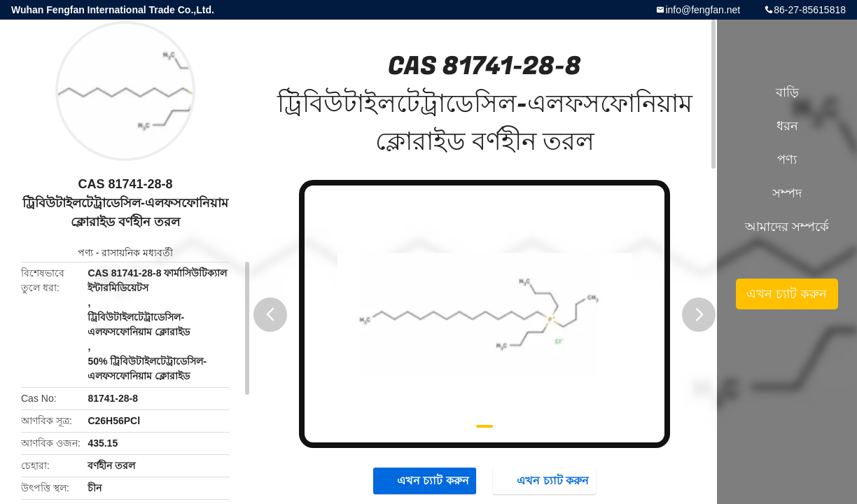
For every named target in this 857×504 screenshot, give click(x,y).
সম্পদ (787, 193)
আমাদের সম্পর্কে (787, 227)
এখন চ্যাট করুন (426, 480)
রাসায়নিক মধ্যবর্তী (137, 253)
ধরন (787, 126)
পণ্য (85, 253)
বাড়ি (787, 92)
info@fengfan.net (703, 10)
